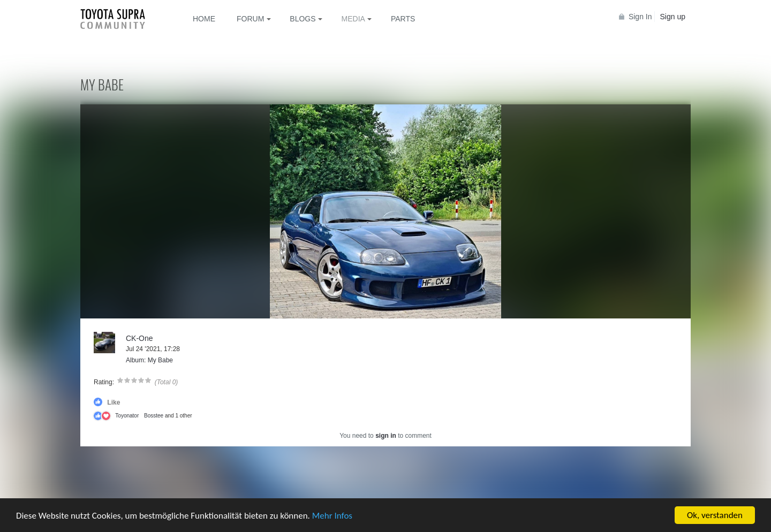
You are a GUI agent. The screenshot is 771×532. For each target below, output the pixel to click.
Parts (403, 19)
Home (204, 19)
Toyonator (127, 416)
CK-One (139, 338)
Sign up (673, 17)
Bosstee (154, 416)
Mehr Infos (332, 516)
